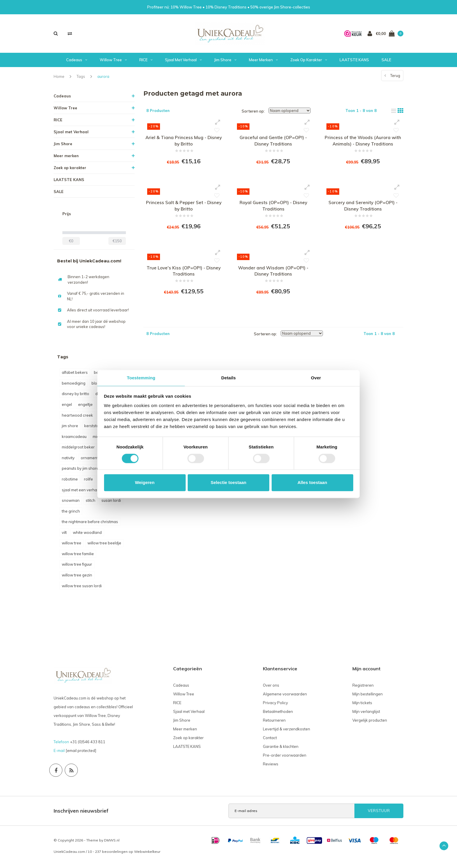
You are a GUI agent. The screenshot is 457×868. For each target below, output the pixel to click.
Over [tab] (316, 378)
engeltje (85, 406)
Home (59, 78)
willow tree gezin (77, 577)
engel (67, 406)
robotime (70, 481)
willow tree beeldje (104, 545)
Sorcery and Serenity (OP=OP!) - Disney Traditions (363, 210)
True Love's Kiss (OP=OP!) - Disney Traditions (184, 277)
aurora (103, 78)
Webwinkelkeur (147, 854)
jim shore (70, 428)
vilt (64, 534)
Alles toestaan (312, 483)
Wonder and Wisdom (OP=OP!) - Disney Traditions (273, 277)
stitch (90, 502)
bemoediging (74, 385)
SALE (386, 62)
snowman (71, 502)
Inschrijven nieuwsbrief (81, 812)
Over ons (271, 687)
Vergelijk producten (370, 722)
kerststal (92, 428)
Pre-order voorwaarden (285, 757)
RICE (146, 62)
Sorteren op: (253, 113)
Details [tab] (228, 378)
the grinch (71, 513)
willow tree (72, 545)
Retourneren (274, 722)
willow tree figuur (77, 566)
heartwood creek (77, 417)
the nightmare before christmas (90, 524)
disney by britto (75, 396)
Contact (270, 740)
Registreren (363, 687)
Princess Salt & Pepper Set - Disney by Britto (184, 210)
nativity (68, 460)
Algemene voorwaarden (285, 696)
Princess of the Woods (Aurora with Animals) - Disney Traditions (363, 143)
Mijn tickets (362, 705)
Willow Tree (113, 62)
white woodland (87, 534)
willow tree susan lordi (82, 588)
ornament (89, 460)
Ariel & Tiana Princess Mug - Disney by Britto (184, 143)
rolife (88, 481)
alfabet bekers (75, 374)
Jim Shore (225, 62)
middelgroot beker (78, 449)
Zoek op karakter (309, 62)
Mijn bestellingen (368, 696)
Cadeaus (77, 62)
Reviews (271, 766)
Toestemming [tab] (141, 378)
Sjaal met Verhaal (183, 62)
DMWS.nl (112, 842)
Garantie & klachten (281, 748)
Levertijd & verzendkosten (286, 731)
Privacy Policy (275, 705)
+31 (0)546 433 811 (88, 744)
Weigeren (145, 483)
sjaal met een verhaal (81, 492)
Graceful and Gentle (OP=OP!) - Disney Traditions (273, 143)
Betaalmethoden (278, 713)
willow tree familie (78, 556)
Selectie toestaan (229, 483)
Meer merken (263, 62)
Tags (81, 78)
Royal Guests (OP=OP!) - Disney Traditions (273, 210)
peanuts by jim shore (80, 470)
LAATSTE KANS (354, 62)
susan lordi (111, 502)
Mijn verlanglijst (366, 713)
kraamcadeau (74, 439)
